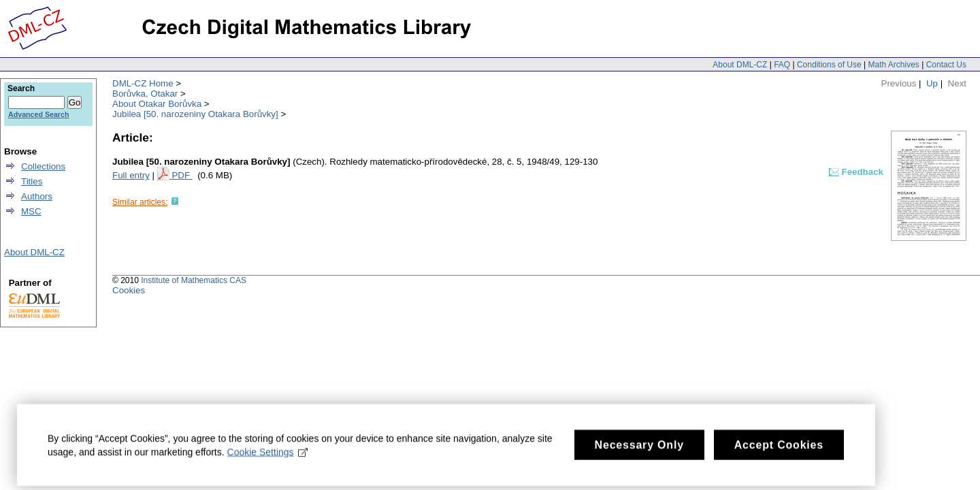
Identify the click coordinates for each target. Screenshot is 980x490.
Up (932, 83)
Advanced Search (38, 114)
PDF (182, 175)
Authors (37, 196)
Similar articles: (140, 202)
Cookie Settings (268, 458)
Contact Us (946, 65)
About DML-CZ (740, 65)
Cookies (129, 290)
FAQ (782, 65)
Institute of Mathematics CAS (194, 280)
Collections (43, 166)
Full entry (131, 175)
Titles (32, 181)
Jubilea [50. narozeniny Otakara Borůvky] (195, 114)
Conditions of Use (829, 65)
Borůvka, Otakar (145, 94)
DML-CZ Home (143, 83)
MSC (31, 211)
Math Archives (893, 65)
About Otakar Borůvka (157, 104)
